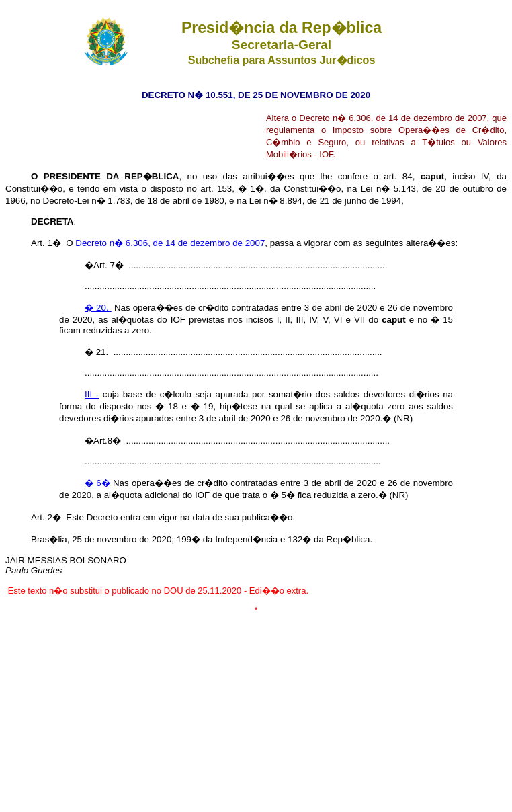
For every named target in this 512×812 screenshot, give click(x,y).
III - (92, 394)
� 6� (97, 483)
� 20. (98, 308)
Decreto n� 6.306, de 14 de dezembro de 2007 (170, 243)
